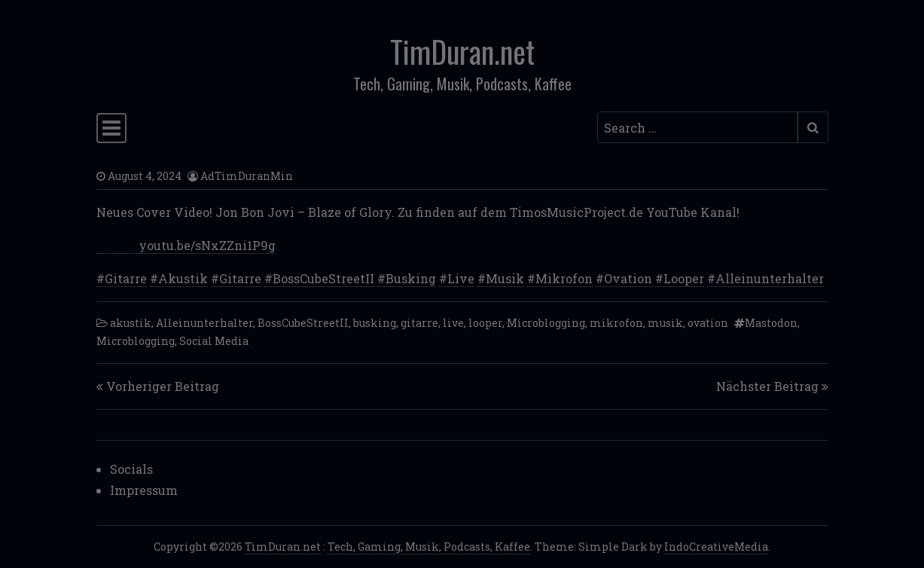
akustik (131, 323)
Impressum (144, 490)
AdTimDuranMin (247, 176)
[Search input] (698, 127)
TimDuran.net (462, 51)
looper (485, 323)
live (453, 323)
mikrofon (616, 323)
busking (375, 323)
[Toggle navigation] (111, 128)
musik (665, 323)
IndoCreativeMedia (716, 547)
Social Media (214, 341)
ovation (708, 323)
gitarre (419, 323)
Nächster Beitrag (767, 386)
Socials (131, 469)
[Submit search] (813, 127)
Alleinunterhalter (204, 323)
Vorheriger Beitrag (163, 386)
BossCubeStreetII (303, 323)
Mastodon (771, 323)
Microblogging (546, 323)
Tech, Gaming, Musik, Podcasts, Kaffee (429, 547)
